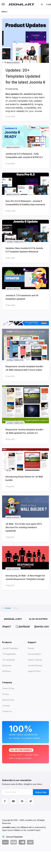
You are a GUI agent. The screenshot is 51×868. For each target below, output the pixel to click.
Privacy (6, 694)
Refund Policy (8, 700)
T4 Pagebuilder (9, 654)
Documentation (34, 654)
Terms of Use (8, 688)
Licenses (6, 706)
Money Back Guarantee (25, 732)
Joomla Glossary (35, 665)
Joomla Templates (10, 648)
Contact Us (7, 711)
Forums (31, 648)
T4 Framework (9, 660)
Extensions (7, 665)
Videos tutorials (35, 660)
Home (8, 608)
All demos (7, 671)
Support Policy (34, 671)
